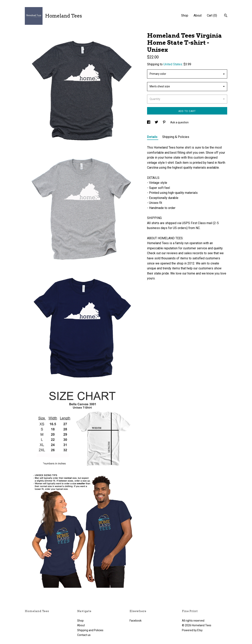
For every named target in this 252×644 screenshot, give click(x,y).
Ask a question (179, 122)
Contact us (84, 635)
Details (153, 137)
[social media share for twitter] (157, 122)
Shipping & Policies (176, 137)
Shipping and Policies (90, 630)
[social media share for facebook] (149, 122)
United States (173, 64)
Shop (185, 15)
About (198, 15)
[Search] (226, 16)
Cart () (212, 15)
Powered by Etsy (192, 630)
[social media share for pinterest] (164, 122)
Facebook (136, 621)
